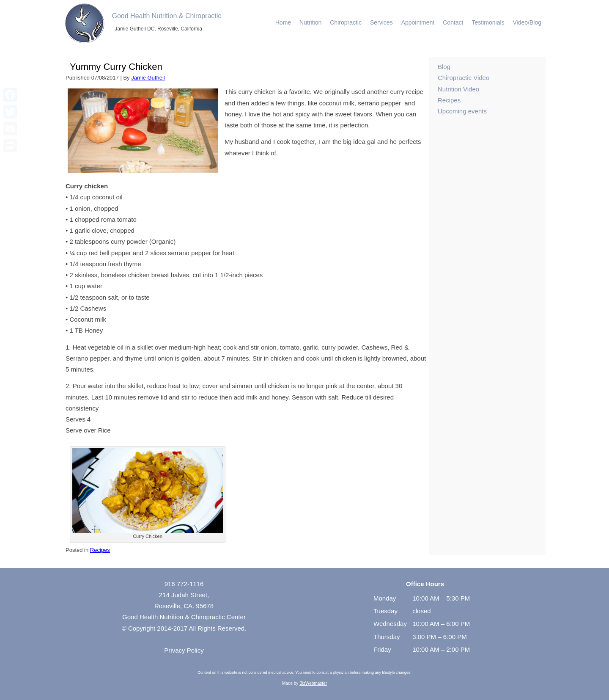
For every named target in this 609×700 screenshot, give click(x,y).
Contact (453, 22)
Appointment (418, 22)
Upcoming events (462, 111)
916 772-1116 (184, 584)
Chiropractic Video (464, 78)
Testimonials (488, 22)
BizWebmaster (313, 683)
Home (283, 22)
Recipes (100, 550)
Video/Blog (527, 22)
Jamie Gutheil (148, 78)
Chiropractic (346, 22)
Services (381, 22)
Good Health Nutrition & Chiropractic (167, 16)
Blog (444, 67)
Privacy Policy (184, 650)
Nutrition (310, 22)
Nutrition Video (458, 89)
